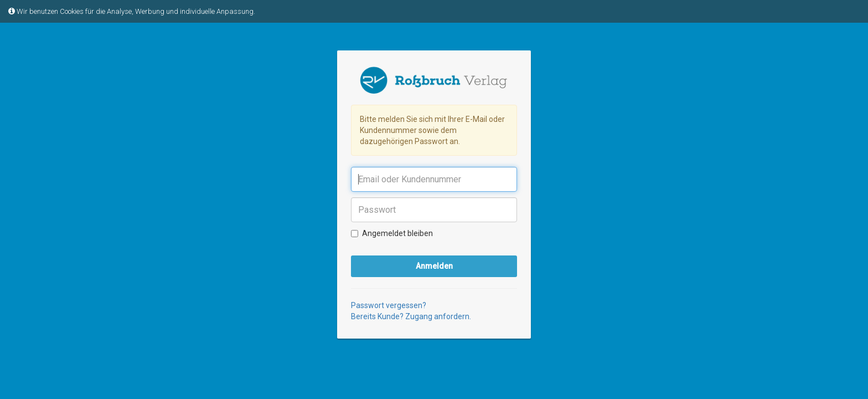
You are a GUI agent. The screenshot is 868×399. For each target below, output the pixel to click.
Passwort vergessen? (389, 305)
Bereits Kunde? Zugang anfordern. (411, 316)
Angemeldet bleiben (392, 233)
